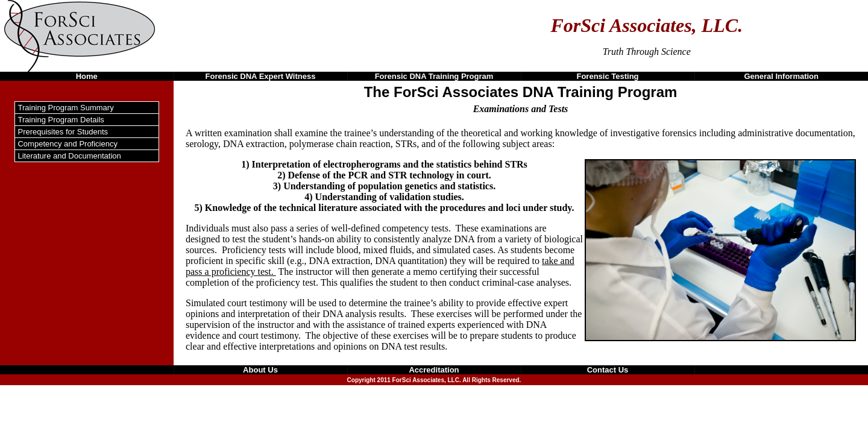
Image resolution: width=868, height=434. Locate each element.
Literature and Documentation (69, 156)
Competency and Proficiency (67, 144)
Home (87, 76)
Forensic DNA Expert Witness (261, 76)
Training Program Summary (65, 108)
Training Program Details (61, 120)
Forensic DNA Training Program (434, 76)
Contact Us (608, 370)
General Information (781, 76)
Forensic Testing (607, 76)
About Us (260, 370)
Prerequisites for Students (63, 132)
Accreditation (434, 370)
